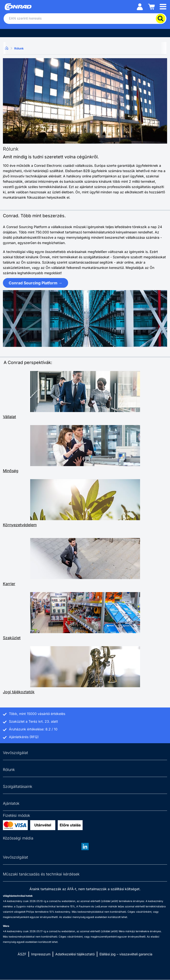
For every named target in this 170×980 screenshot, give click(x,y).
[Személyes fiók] (140, 6)
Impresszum (41, 954)
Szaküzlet (12, 638)
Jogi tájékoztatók (19, 692)
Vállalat (9, 417)
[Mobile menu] (163, 6)
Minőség (11, 471)
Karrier (9, 584)
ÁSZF (22, 954)
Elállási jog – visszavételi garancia (126, 954)
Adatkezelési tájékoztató (75, 954)
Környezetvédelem (20, 525)
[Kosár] (151, 6)
